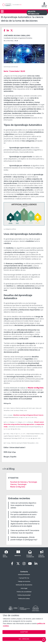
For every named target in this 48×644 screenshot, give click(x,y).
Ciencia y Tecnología (18, 484)
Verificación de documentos (24, 585)
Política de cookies (24, 599)
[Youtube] (30, 564)
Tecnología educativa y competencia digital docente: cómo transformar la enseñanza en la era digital (25, 524)
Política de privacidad (24, 595)
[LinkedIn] (8, 30)
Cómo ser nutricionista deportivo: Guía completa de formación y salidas (23, 505)
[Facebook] (5, 30)
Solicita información (24, 575)
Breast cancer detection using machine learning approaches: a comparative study (24, 424)
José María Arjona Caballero (17, 36)
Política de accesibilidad (24, 592)
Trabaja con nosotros (24, 581)
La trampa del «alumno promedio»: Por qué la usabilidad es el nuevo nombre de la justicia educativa (24, 515)
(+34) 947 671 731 (24, 578)
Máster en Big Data (36, 388)
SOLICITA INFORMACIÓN (33, 13)
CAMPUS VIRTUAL (44, 5)
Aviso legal (24, 588)
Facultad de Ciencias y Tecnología (24, 482)
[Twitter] (12, 30)
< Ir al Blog (8, 469)
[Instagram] (24, 564)
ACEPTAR (24, 632)
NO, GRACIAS (24, 639)
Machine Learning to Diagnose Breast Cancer (28, 415)
